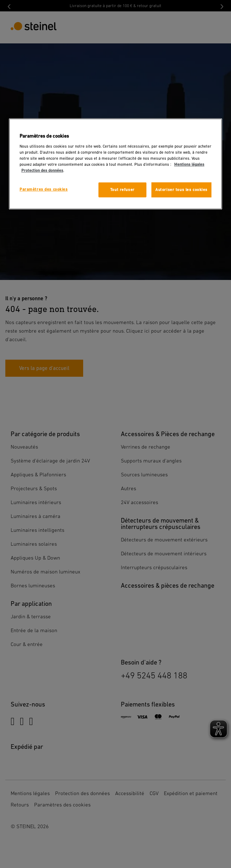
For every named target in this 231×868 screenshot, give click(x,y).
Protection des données (42, 171)
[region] (116, 164)
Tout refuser (122, 190)
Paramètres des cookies (44, 189)
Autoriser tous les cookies (181, 190)
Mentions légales (189, 165)
